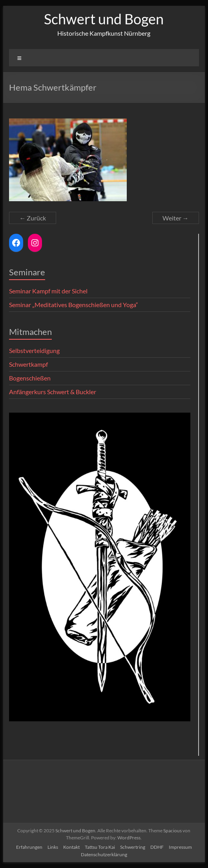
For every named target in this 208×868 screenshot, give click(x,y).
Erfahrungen (29, 847)
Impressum (180, 847)
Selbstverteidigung (34, 350)
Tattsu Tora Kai (100, 847)
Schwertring (133, 847)
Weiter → (176, 218)
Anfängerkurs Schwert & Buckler (53, 392)
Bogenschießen (30, 378)
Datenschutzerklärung (104, 854)
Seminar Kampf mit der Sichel (48, 291)
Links (53, 847)
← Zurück (33, 218)
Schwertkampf (28, 364)
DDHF (157, 847)
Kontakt (71, 847)
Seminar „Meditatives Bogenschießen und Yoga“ (74, 305)
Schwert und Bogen (104, 19)
